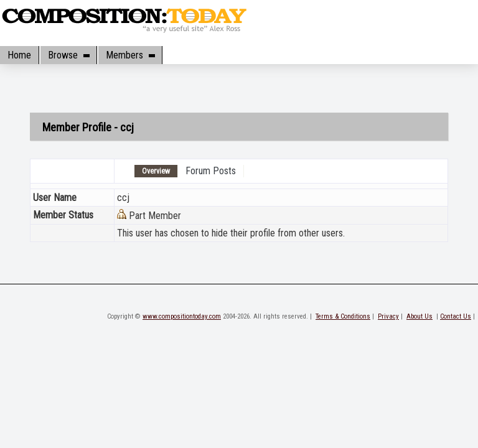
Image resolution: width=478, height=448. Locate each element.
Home (19, 55)
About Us (419, 316)
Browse (68, 55)
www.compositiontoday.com (182, 316)
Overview (156, 171)
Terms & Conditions (343, 316)
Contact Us (456, 316)
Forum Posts (211, 171)
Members (130, 55)
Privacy (388, 316)
